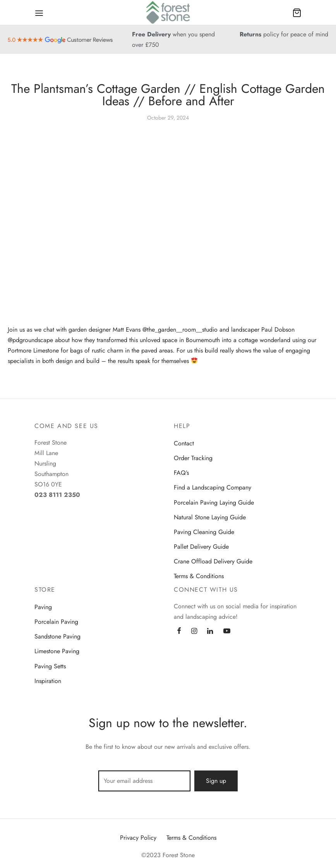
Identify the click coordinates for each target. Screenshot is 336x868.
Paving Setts (50, 666)
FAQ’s (181, 473)
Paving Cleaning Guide (204, 532)
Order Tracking (193, 458)
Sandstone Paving (57, 636)
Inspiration (48, 681)
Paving (43, 607)
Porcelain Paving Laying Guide (214, 502)
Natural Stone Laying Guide (210, 517)
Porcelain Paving (56, 622)
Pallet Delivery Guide (201, 547)
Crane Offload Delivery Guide (213, 561)
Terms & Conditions (199, 576)
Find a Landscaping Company (213, 487)
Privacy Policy (138, 838)
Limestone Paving (57, 651)
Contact (184, 443)
